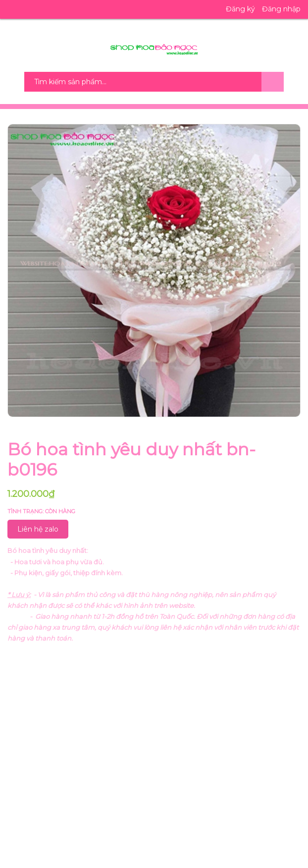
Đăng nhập (281, 9)
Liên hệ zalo (38, 529)
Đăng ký (240, 9)
